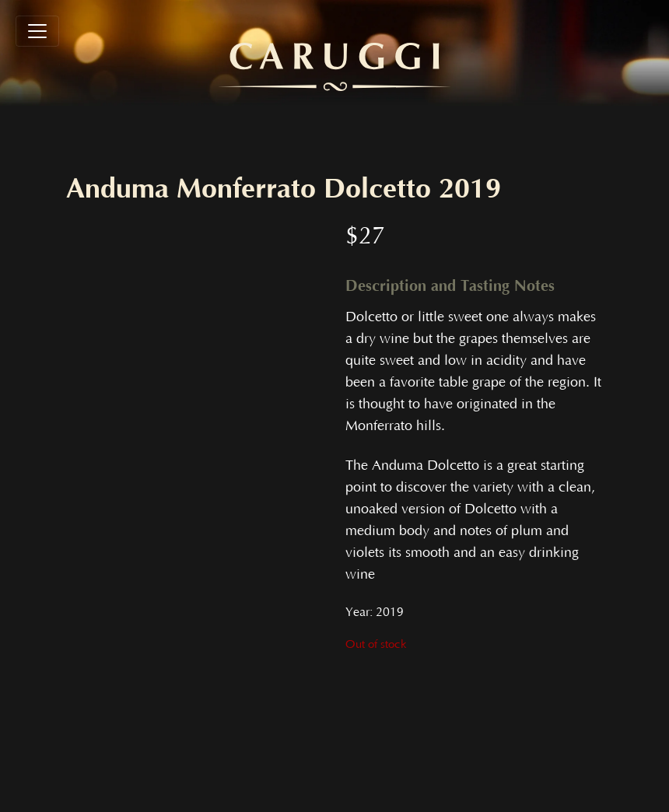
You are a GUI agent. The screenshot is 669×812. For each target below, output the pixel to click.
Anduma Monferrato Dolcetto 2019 (284, 189)
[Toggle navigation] (37, 31)
